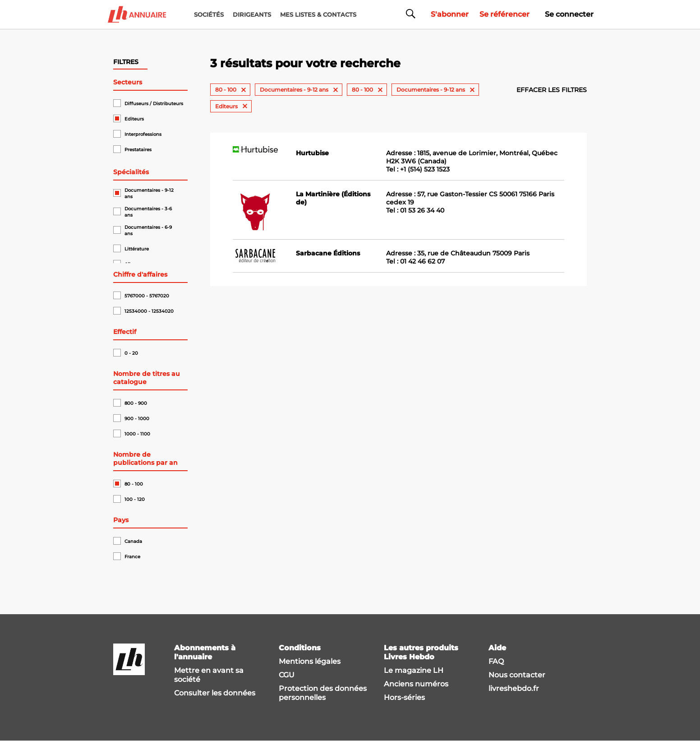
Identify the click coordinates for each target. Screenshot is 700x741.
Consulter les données (215, 693)
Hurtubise (312, 153)
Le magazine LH (414, 670)
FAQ (496, 661)
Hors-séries (404, 697)
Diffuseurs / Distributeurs (154, 104)
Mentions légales (310, 661)
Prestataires (138, 150)
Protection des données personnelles (323, 693)
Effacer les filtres (552, 90)
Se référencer (504, 14)
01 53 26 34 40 (422, 210)
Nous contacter (517, 675)
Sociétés (209, 14)
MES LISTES (318, 14)
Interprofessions (143, 134)
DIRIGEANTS (252, 14)
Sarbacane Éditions (328, 253)
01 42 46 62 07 (422, 261)
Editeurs (134, 119)
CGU (287, 675)
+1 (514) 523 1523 (425, 169)
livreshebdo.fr (514, 688)
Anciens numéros (416, 684)
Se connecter (569, 14)
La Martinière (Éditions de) (333, 198)
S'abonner (450, 14)
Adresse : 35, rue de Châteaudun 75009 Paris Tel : (458, 257)
